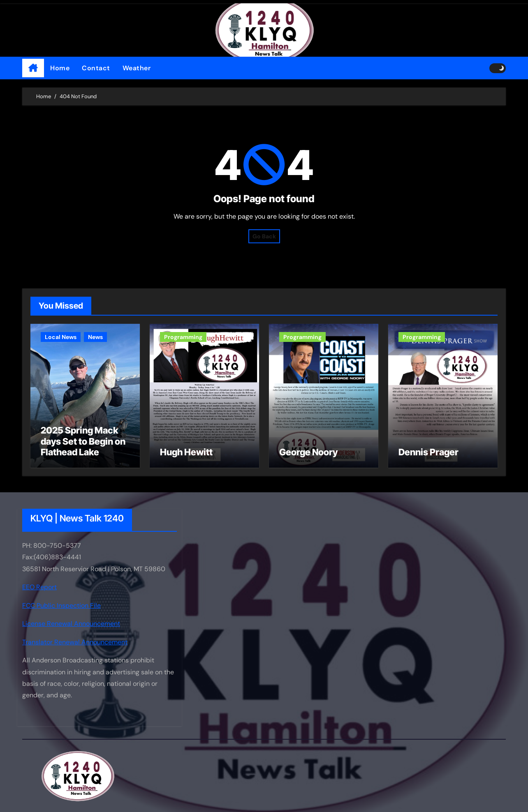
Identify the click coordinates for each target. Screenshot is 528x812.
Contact (96, 68)
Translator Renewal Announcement (75, 642)
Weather (137, 68)
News (95, 337)
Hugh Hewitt (186, 452)
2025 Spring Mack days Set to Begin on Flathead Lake (83, 441)
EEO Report (39, 587)
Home (60, 68)
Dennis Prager (428, 452)
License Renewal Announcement (71, 624)
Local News (61, 337)
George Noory (308, 452)
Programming (183, 337)
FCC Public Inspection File (61, 606)
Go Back (264, 236)
